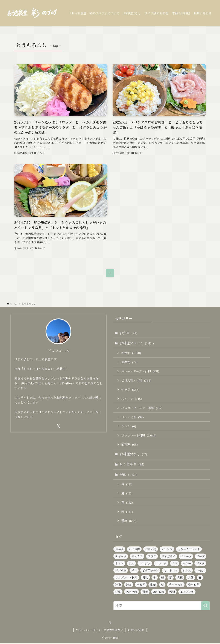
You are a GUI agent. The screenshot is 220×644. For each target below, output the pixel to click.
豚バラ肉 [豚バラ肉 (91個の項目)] (131, 592)
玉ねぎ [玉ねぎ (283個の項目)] (141, 585)
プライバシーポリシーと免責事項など (99, 631)
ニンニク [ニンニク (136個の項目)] (161, 564)
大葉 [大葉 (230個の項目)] (191, 578)
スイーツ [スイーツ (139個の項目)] (186, 557)
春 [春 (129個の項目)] (200, 578)
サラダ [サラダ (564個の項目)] (152, 557)
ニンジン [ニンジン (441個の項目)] (145, 564)
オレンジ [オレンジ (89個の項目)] (167, 550)
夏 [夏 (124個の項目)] (170, 578)
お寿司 (129, 362)
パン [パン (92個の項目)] (134, 571)
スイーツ (131, 399)
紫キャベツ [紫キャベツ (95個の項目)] (176, 585)
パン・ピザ (132, 417)
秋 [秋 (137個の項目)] (162, 585)
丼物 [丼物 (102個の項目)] (145, 578)
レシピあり (132, 465)
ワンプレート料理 (139, 436)
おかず (131, 353)
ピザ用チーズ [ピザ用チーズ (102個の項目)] (150, 571)
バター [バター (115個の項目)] (187, 564)
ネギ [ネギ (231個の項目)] (175, 564)
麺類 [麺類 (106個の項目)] (172, 592)
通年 (129, 521)
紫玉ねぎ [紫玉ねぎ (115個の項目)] (194, 585)
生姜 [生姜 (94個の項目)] (153, 585)
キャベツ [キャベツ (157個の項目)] (121, 557)
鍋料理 (129, 445)
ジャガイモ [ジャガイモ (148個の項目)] (168, 557)
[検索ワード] (162, 606)
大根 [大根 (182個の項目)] (180, 578)
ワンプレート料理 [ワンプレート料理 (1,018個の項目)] (126, 578)
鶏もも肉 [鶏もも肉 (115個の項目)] (159, 592)
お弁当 (128, 333)
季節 (128, 475)
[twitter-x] (58, 426)
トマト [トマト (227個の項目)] (119, 564)
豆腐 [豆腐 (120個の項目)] (118, 592)
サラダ (130, 390)
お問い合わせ (136, 631)
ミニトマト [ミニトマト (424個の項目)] (171, 571)
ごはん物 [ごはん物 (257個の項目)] (151, 550)
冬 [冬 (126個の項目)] (155, 578)
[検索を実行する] (205, 606)
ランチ (129, 426)
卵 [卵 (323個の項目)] (163, 578)
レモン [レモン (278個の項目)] (200, 571)
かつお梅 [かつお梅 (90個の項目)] (134, 550)
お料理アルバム (137, 343)
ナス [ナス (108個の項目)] (131, 564)
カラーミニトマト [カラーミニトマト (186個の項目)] (189, 550)
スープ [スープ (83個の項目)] (201, 557)
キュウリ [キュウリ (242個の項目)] (137, 557)
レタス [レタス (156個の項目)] (187, 571)
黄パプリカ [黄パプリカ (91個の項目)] (187, 592)
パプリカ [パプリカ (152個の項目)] (121, 571)
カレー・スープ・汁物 (140, 371)
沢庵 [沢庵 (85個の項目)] (129, 585)
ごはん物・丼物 (136, 380)
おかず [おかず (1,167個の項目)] (119, 550)
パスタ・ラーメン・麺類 (142, 408)
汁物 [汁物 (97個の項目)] (118, 585)
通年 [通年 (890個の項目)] (145, 592)
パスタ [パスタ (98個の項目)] (200, 564)
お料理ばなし (133, 454)
